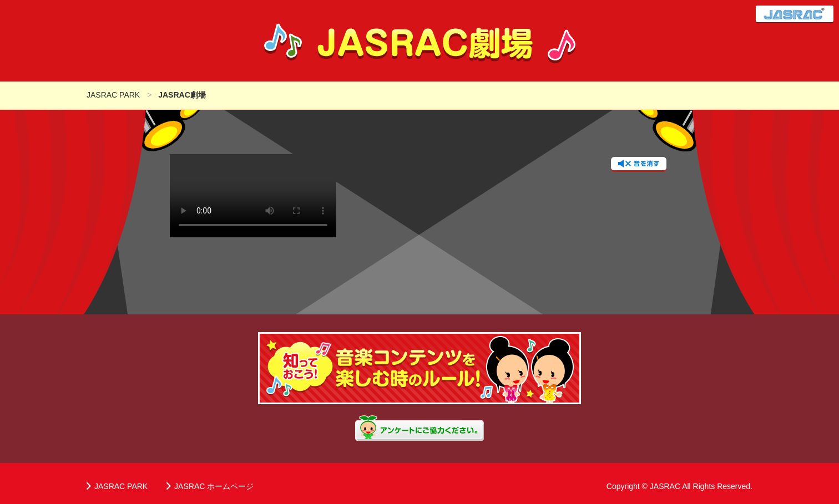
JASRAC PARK (121, 486)
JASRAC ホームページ (214, 486)
